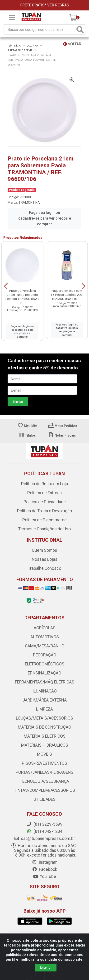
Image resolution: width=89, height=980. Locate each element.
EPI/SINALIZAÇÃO (44, 673)
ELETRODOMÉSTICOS (45, 664)
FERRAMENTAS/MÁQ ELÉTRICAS (45, 682)
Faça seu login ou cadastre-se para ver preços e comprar (45, 218)
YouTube (44, 876)
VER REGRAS (58, 5)
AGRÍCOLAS (45, 628)
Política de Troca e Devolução (44, 511)
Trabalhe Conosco (45, 568)
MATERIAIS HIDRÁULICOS (45, 745)
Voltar (72, 44)
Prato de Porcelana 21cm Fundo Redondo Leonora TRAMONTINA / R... (22, 297)
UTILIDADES (44, 799)
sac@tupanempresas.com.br (44, 839)
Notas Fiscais (62, 435)
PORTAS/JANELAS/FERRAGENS (44, 772)
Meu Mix (27, 426)
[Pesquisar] (80, 30)
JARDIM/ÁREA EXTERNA (45, 700)
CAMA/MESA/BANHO (45, 646)
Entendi (46, 967)
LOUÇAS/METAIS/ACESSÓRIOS (44, 718)
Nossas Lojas (45, 559)
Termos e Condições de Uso (44, 529)
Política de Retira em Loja (44, 484)
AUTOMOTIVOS (45, 637)
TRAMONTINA (29, 203)
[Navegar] (6, 286)
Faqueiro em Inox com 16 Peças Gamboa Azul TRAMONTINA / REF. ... (67, 295)
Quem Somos (44, 550)
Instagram (45, 862)
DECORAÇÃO (45, 655)
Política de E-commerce (44, 520)
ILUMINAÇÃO (45, 691)
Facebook (45, 869)
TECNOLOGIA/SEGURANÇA (44, 781)
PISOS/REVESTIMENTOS (44, 763)
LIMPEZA (44, 709)
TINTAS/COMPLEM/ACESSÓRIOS (44, 790)
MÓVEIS (44, 754)
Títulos (27, 435)
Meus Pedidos (63, 426)
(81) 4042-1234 (44, 831)
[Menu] (12, 18)
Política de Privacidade (45, 502)
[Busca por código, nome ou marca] (40, 30)
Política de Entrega (44, 493)
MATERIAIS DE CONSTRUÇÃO (44, 727)
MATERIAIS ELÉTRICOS (45, 736)
